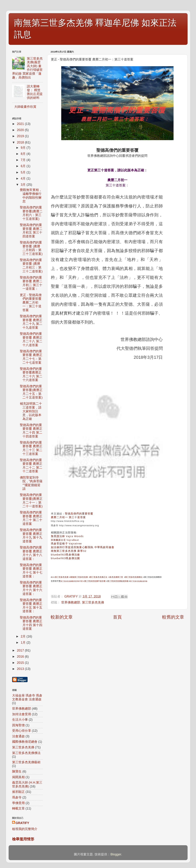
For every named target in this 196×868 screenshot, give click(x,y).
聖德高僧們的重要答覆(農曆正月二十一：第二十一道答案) (31, 501)
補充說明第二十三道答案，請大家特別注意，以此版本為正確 (31, 411)
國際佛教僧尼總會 (25, 742)
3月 (24, 185)
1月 (24, 643)
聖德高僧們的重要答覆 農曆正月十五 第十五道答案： (31, 606)
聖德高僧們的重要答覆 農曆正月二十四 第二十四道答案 (31, 431)
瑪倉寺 (17, 797)
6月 (24, 166)
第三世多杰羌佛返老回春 (118, 581)
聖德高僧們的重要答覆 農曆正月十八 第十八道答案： (31, 553)
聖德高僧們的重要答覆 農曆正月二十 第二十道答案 (31, 518)
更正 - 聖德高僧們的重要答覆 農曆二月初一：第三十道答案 (31, 303)
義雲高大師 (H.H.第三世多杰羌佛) (27, 784)
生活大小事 (20, 720)
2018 (21, 142)
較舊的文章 (173, 617)
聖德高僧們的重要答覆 (79, 513)
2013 (21, 669)
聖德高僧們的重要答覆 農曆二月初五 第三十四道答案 (31, 231)
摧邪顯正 (18, 792)
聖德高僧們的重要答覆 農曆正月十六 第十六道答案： (31, 588)
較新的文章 (62, 617)
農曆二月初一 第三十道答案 (68, 517)
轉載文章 (18, 808)
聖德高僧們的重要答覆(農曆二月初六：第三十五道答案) (31, 213)
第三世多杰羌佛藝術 (26, 762)
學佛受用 (18, 803)
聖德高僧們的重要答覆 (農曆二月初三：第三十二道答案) (31, 266)
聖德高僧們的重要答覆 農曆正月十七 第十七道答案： (31, 571)
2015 (21, 663)
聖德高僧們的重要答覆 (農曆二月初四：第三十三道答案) (31, 248)
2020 (21, 130)
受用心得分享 (22, 731)
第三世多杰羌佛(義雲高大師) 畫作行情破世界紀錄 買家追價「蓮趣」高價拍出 (27, 68)
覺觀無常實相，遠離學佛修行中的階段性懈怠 (31, 196)
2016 (21, 657)
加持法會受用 (22, 714)
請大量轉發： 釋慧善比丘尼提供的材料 (35, 92)
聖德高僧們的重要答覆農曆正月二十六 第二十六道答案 (31, 374)
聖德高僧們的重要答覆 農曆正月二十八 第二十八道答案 (31, 339)
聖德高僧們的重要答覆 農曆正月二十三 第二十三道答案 (31, 448)
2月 (24, 636)
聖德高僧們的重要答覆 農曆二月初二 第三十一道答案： (31, 283)
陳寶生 (17, 771)
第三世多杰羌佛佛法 (26, 753)
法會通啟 (18, 736)
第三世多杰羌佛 (93, 602)
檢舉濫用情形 (23, 839)
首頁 (117, 617)
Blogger (116, 854)
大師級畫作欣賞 (25, 107)
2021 (21, 124)
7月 (24, 160)
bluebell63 (65, 554)
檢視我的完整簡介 (25, 829)
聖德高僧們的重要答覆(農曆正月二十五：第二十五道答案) (31, 392)
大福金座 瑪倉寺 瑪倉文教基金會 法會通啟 (27, 697)
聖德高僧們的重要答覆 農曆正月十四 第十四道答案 (31, 623)
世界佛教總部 (71, 602)
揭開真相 (18, 777)
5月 (24, 172)
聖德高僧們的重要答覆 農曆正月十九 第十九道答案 (31, 536)
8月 (24, 154)
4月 (24, 179)
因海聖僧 (18, 725)
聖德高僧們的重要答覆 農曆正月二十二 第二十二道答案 (31, 466)
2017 (21, 650)
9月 (24, 148)
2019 (21, 136)
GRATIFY (22, 823)
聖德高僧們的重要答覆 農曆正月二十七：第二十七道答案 (31, 357)
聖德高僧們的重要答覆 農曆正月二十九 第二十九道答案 (31, 322)
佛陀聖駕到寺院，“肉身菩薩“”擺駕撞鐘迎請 (31, 483)
